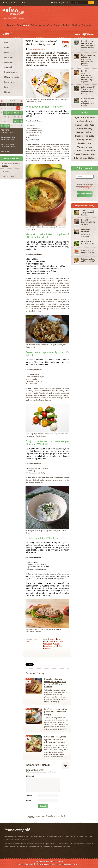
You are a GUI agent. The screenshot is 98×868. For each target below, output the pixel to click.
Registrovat (64, 3)
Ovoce (80, 132)
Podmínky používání (64, 864)
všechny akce (6, 151)
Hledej (91, 3)
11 (18, 113)
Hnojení (79, 125)
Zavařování (9, 62)
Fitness (35, 639)
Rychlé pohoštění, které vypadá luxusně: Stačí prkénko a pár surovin (55, 739)
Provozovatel (30, 864)
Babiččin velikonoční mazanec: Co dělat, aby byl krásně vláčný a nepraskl (55, 683)
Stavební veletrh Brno (8, 137)
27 (2, 126)
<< (2, 101)
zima (93, 154)
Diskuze (67, 25)
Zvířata (34, 25)
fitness (51, 642)
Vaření (26, 25)
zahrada (78, 151)
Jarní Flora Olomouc (8, 144)
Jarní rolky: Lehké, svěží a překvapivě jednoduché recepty (56, 712)
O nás (24, 3)
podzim (88, 132)
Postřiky (79, 136)
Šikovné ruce (81, 158)
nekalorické (48, 644)
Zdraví (61, 646)
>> (21, 101)
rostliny (81, 140)
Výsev (89, 147)
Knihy (80, 129)
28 (5, 126)
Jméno (29, 795)
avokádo (52, 639)
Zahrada (11, 25)
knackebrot (59, 642)
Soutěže (58, 25)
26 (21, 121)
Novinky (88, 129)
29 (8, 126)
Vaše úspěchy (46, 25)
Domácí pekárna (11, 72)
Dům (19, 25)
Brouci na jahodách (8, 176)
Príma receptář (13, 11)
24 (15, 121)
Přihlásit (54, 3)
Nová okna (6, 171)
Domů (5, 3)
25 (18, 121)
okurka (57, 644)
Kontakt (14, 3)
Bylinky (78, 118)
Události (76, 25)
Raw (6, 87)
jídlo (86, 125)
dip (45, 642)
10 (15, 113)
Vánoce (81, 147)
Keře (92, 125)
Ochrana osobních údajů (46, 864)
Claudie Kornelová (39, 49)
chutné (60, 639)
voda (89, 143)
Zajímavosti (89, 151)
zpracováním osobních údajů (86, 187)
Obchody (86, 25)
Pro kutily (89, 136)
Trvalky (81, 143)
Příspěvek (30, 776)
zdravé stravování (50, 646)
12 (21, 113)
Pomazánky (9, 57)
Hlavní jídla (9, 42)
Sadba (89, 140)
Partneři (20, 864)
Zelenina (47, 648)
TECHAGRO (5, 130)
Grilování (8, 67)
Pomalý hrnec (10, 82)
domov (89, 121)
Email (29, 800)
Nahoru (76, 864)
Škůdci (92, 158)
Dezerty (7, 47)
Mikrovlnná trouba (12, 77)
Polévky (7, 52)
